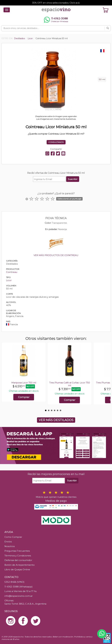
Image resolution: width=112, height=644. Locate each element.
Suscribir (73, 179)
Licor (9, 280)
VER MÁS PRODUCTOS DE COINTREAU (56, 255)
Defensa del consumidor (18, 560)
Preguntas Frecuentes (17, 551)
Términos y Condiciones (18, 556)
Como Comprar (13, 537)
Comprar (24, 397)
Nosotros (10, 546)
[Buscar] (108, 28)
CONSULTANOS (56, 142)
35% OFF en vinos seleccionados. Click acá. (56, 3)
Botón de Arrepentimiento (20, 565)
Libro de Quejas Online (17, 569)
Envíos (8, 542)
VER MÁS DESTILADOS (56, 420)
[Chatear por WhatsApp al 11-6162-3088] (56, 20)
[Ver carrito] (106, 10)
